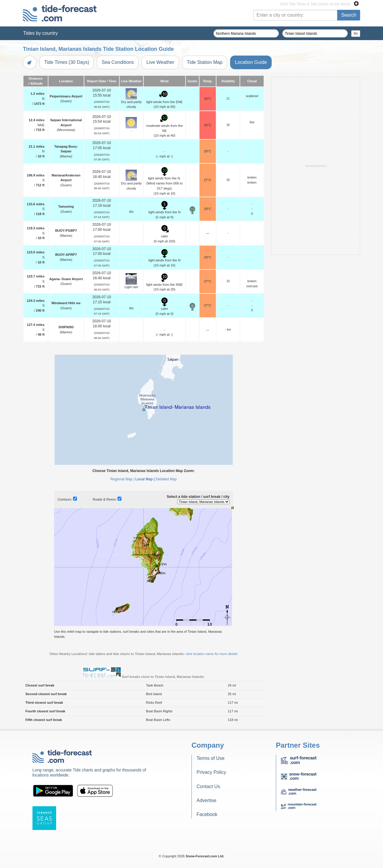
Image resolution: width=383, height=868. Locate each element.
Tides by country (41, 33)
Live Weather (160, 62)
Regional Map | (122, 479)
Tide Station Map (205, 62)
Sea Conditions (118, 62)
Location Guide (251, 62)
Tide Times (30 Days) (67, 62)
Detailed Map (166, 479)
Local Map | (145, 479)
